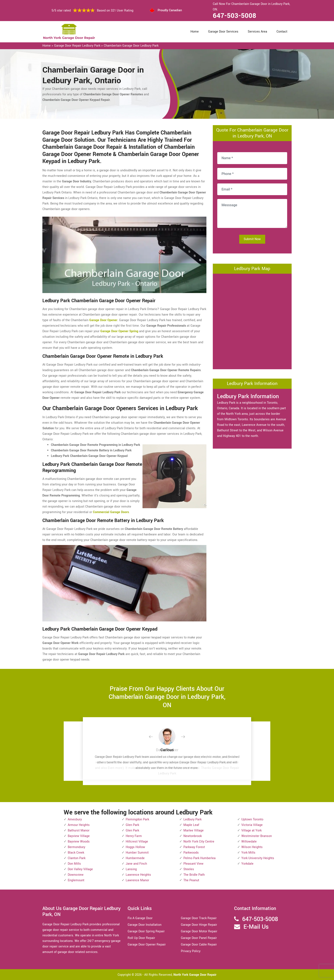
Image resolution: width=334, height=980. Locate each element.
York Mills (248, 853)
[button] (154, 737)
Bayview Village (79, 836)
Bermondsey (76, 847)
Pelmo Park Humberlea (199, 858)
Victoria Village (252, 825)
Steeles (189, 869)
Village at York (251, 830)
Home (195, 32)
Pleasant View (193, 864)
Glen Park (132, 825)
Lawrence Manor (137, 880)
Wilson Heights (252, 847)
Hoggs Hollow (135, 847)
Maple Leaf (191, 825)
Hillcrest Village (137, 842)
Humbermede (135, 858)
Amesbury (75, 819)
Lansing (131, 869)
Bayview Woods (79, 842)
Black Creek (76, 853)
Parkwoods (191, 853)
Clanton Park (77, 858)
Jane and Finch (136, 864)
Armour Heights (79, 825)
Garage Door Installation (145, 925)
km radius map (252, 320)
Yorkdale (247, 864)
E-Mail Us (256, 927)
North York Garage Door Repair (195, 975)
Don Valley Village (80, 869)
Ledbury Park (192, 819)
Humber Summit (137, 853)
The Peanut (191, 880)
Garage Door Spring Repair (146, 931)
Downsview (76, 875)
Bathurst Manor (79, 830)
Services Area (257, 32)
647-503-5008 (235, 16)
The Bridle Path (194, 875)
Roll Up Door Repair (141, 938)
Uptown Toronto (252, 819)
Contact (282, 32)
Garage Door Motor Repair (199, 931)
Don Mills (74, 864)
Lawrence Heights (138, 875)
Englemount (76, 880)
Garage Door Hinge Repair (199, 925)
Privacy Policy (191, 951)
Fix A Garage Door (140, 918)
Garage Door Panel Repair (199, 938)
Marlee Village (194, 830)
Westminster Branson (257, 836)
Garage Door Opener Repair (147, 945)
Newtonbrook (193, 836)
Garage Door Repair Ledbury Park (77, 46)
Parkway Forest (194, 847)
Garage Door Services (223, 32)
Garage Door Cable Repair (199, 945)
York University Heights (258, 858)
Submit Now (252, 239)
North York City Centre (199, 842)
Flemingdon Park (137, 819)
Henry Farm (134, 836)
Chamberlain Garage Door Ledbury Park (131, 46)
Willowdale (249, 842)
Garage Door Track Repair (199, 918)
